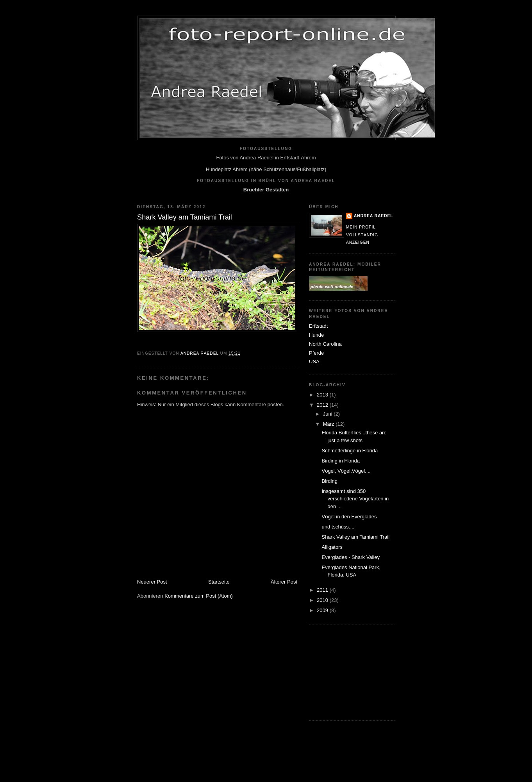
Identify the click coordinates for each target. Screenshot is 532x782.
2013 (323, 395)
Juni (328, 414)
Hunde (316, 335)
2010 (323, 600)
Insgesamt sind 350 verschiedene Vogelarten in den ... (355, 499)
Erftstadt (318, 326)
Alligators (332, 547)
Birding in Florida (341, 461)
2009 (323, 610)
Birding (329, 481)
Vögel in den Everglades (349, 517)
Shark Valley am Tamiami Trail (355, 537)
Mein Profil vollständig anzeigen (362, 235)
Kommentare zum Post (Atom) (199, 596)
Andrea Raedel (374, 216)
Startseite (219, 582)
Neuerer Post (152, 582)
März (329, 424)
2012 (323, 405)
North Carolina (325, 344)
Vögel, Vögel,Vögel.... (346, 471)
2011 (323, 590)
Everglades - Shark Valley (351, 557)
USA (314, 362)
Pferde (316, 353)
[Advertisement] (348, 671)
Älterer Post (284, 582)
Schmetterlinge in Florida (350, 451)
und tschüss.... (338, 527)
